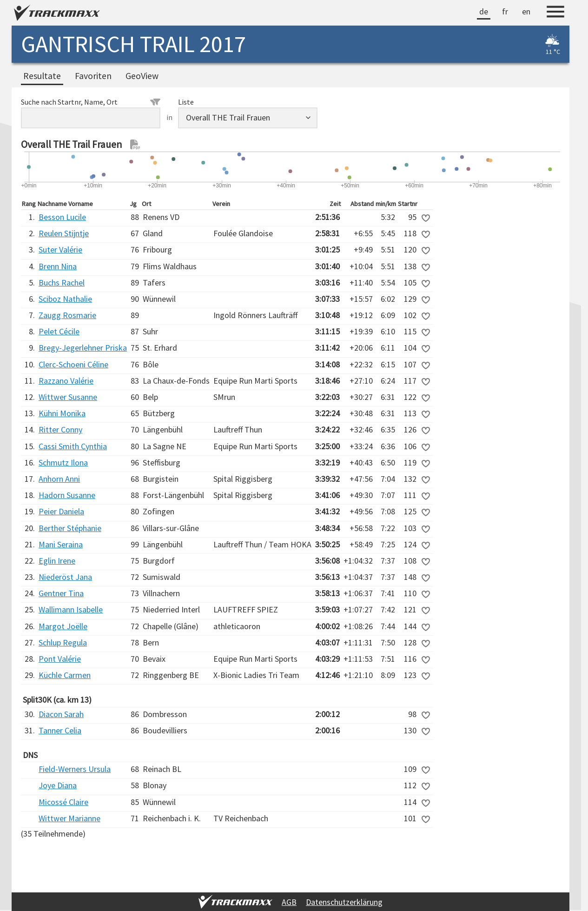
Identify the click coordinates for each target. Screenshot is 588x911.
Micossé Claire (63, 802)
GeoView (142, 76)
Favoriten (93, 76)
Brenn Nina (58, 266)
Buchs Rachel (62, 283)
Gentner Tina (61, 593)
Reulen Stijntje (64, 233)
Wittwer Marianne (69, 818)
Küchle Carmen (65, 675)
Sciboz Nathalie (65, 299)
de (484, 11)
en (526, 11)
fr (505, 11)
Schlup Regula (63, 642)
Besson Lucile (62, 217)
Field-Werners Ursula (75, 769)
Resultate (42, 76)
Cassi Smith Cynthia (73, 446)
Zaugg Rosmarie (67, 315)
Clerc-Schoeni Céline (73, 364)
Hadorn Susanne (67, 495)
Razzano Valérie (66, 381)
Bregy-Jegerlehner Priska (83, 348)
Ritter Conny (60, 429)
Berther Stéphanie (70, 528)
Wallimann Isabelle (71, 609)
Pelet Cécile (59, 331)
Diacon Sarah (61, 714)
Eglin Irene (57, 561)
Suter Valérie (60, 249)
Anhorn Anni (59, 479)
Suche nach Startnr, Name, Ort (91, 102)
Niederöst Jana (65, 577)
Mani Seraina (61, 544)
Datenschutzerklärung (344, 902)
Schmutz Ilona (63, 462)
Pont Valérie (60, 659)
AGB (289, 902)
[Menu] (555, 13)
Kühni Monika (62, 413)
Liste (186, 102)
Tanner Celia (60, 730)
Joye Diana (58, 785)
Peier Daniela (61, 511)
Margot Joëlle (63, 626)
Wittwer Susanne (68, 397)
